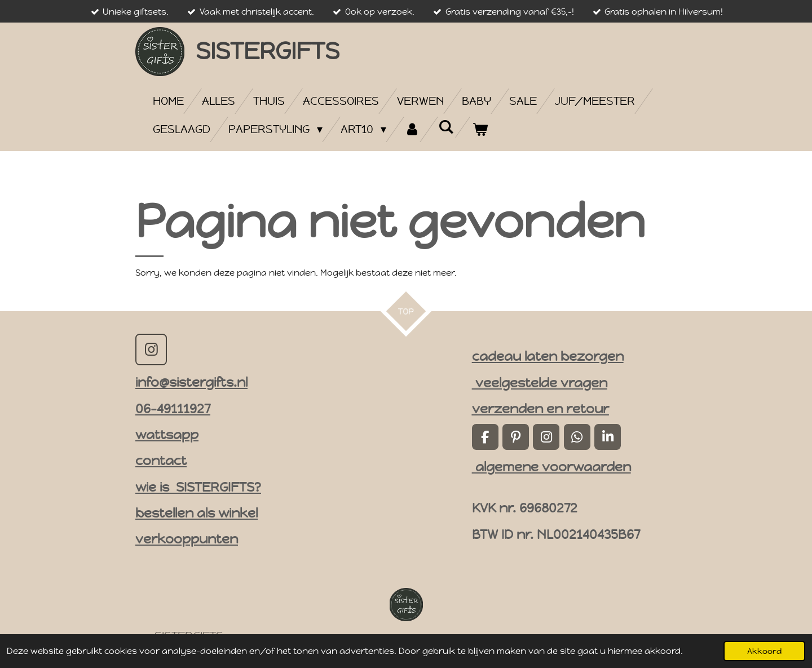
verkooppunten (187, 539)
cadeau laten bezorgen (548, 356)
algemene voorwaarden (551, 467)
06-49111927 (173, 409)
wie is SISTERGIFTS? (198, 487)
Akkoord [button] (764, 651)
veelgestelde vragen (540, 383)
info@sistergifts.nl (191, 382)
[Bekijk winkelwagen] (480, 129)
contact (161, 461)
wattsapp (167, 435)
